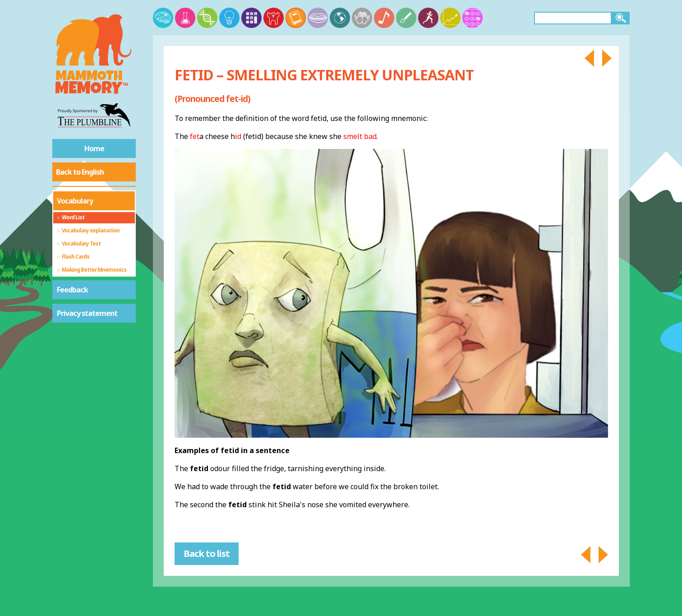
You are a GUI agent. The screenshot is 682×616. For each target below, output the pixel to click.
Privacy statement (87, 313)
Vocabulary (75, 201)
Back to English (80, 172)
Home (94, 148)
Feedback (72, 290)
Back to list (207, 553)
